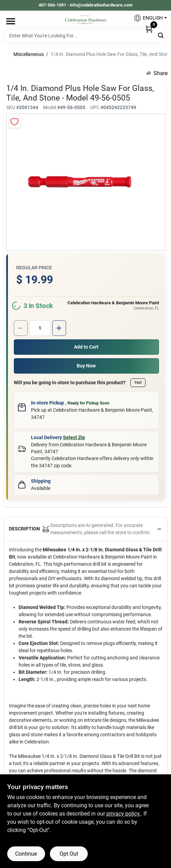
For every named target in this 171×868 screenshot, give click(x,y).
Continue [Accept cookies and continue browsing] (26, 854)
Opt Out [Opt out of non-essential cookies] (69, 854)
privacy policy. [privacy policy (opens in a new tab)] (124, 814)
